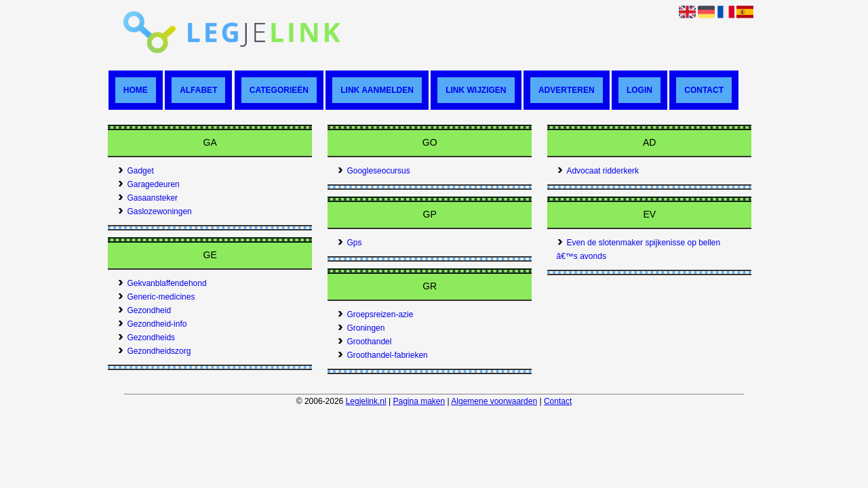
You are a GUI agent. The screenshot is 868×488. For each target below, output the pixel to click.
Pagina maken (419, 401)
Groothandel (364, 342)
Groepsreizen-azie (375, 314)
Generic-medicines (156, 297)
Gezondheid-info (152, 324)
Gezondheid (144, 310)
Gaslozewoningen (155, 211)
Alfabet (198, 90)
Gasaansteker (148, 198)
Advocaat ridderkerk (598, 171)
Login (639, 90)
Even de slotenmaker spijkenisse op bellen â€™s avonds (639, 249)
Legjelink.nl (366, 401)
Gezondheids (146, 338)
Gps (350, 243)
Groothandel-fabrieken (382, 355)
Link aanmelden (377, 90)
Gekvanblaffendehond (162, 283)
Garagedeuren (149, 184)
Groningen (361, 328)
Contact (704, 90)
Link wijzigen (476, 90)
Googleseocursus (374, 171)
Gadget (136, 171)
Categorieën (279, 90)
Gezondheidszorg (154, 351)
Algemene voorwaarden (494, 401)
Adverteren (567, 90)
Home (136, 90)
